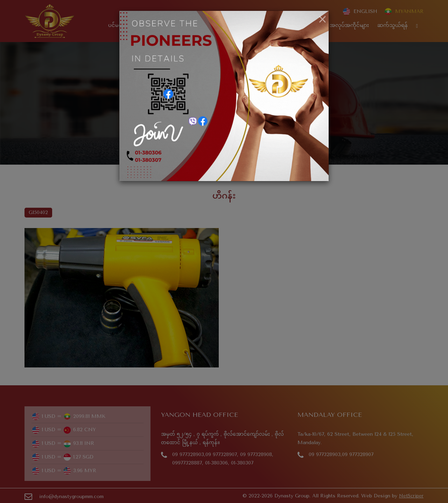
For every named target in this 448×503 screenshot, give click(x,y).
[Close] (323, 20)
